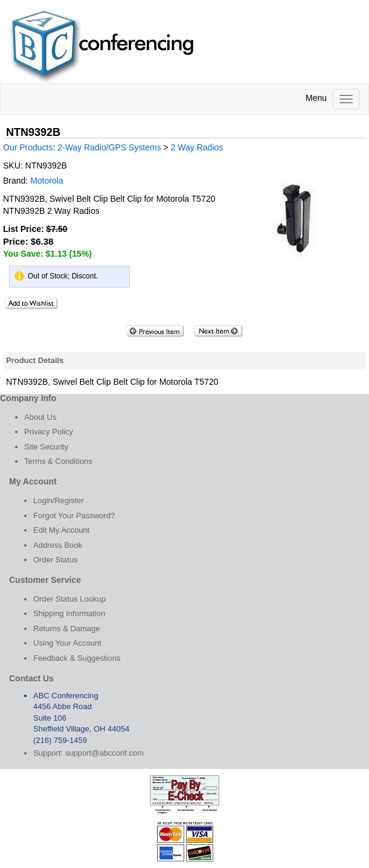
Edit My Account (61, 530)
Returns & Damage (67, 628)
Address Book (58, 545)
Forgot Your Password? (74, 516)
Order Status (56, 560)
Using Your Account (67, 643)
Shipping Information (69, 613)
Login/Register (59, 500)
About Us (40, 417)
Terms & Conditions (58, 461)
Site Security (46, 447)
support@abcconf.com (104, 753)
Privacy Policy (49, 432)
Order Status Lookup (69, 599)
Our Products (28, 147)
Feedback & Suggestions (77, 658)
